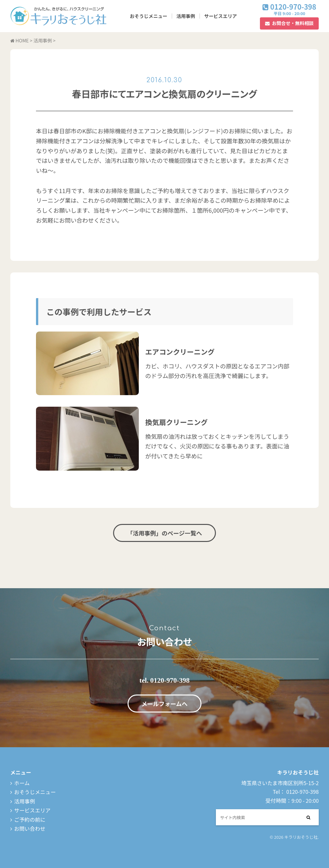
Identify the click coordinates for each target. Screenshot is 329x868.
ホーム (22, 783)
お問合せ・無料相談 (293, 23)
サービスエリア (220, 16)
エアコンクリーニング (180, 352)
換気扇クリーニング (176, 422)
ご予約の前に (30, 819)
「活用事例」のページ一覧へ (164, 533)
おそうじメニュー (149, 16)
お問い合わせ (30, 828)
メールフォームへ (164, 704)
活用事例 (186, 16)
